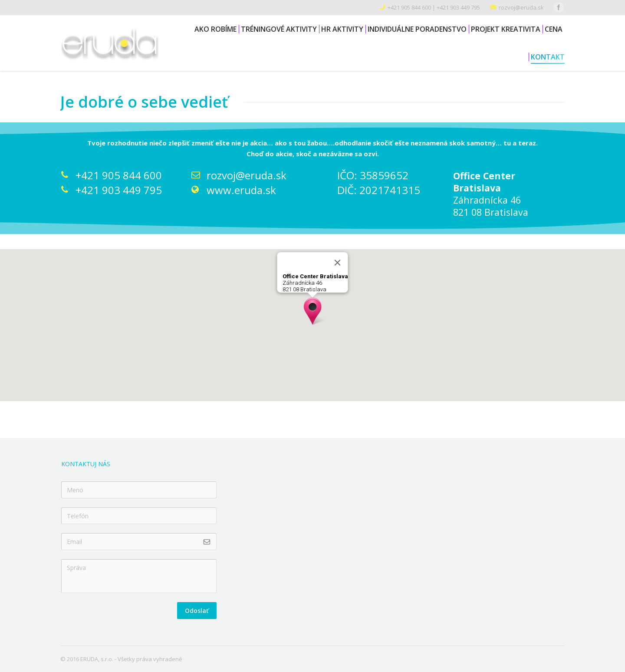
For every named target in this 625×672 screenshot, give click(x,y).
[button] (312, 311)
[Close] (338, 263)
